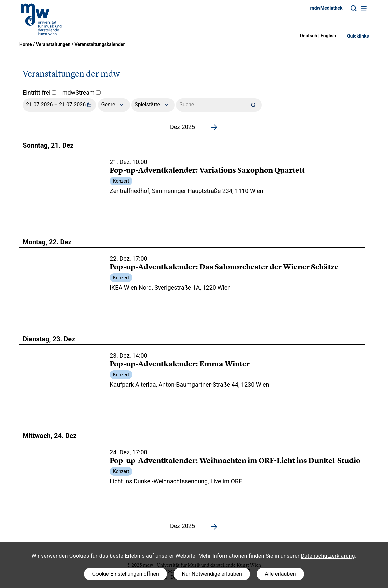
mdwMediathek (326, 8)
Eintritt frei (40, 93)
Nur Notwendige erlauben (212, 574)
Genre (114, 105)
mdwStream (82, 93)
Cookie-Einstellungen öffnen (125, 574)
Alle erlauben (280, 574)
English (328, 36)
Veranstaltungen (53, 44)
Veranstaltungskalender (100, 44)
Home (26, 44)
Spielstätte (153, 105)
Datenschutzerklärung (328, 556)
